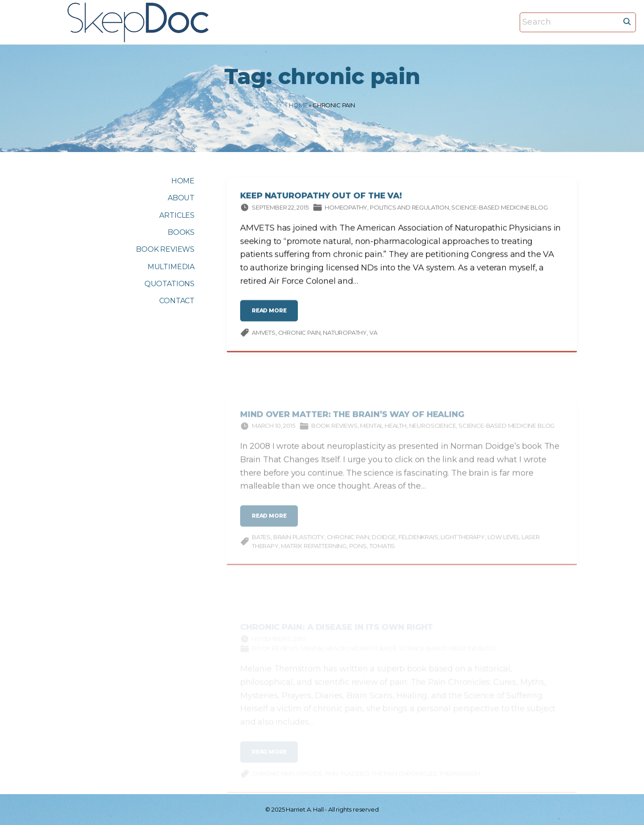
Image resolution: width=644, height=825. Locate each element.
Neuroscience (433, 431)
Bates (261, 542)
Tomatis (382, 551)
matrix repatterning (314, 551)
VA (373, 334)
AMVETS (264, 334)
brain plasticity (299, 542)
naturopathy (345, 334)
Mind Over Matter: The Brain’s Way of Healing (352, 420)
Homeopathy (346, 209)
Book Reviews (335, 431)
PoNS (358, 551)
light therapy (463, 542)
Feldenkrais (418, 542)
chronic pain (299, 334)
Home (298, 105)
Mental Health (383, 431)
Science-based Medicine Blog (499, 209)
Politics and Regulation (409, 209)
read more (271, 316)
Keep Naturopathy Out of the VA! (321, 198)
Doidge (384, 542)
